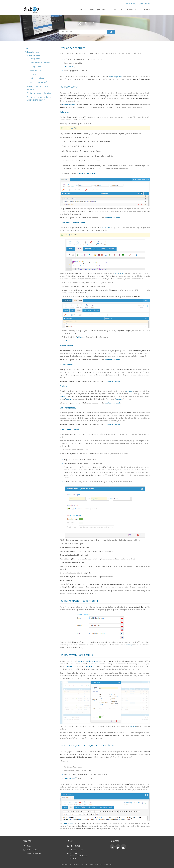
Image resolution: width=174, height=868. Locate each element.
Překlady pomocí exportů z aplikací (40, 93)
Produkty (33, 74)
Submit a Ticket (131, 4)
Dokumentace (94, 10)
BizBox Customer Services (35, 853)
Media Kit (65, 864)
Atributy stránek (35, 67)
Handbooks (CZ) (134, 10)
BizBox (147, 10)
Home (83, 10)
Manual (105, 10)
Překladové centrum (32, 52)
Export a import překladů (38, 82)
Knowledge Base (118, 10)
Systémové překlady (37, 78)
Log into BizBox (145, 4)
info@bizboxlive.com (77, 850)
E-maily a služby (35, 70)
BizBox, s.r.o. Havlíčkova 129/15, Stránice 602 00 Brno (79, 856)
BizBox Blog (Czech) (33, 850)
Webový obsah (35, 59)
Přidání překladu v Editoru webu (41, 63)
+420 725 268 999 (76, 846)
